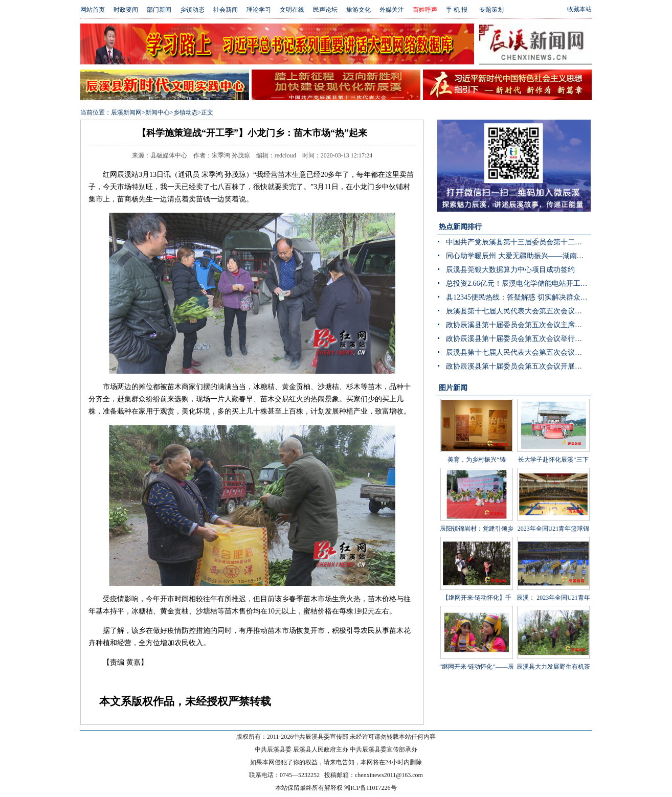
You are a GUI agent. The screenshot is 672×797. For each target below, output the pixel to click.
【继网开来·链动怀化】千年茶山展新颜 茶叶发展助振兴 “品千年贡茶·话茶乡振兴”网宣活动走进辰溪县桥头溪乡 (476, 600)
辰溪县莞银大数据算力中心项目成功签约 (510, 270)
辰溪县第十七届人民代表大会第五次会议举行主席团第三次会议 (518, 352)
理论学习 (259, 10)
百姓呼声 (425, 10)
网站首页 (93, 10)
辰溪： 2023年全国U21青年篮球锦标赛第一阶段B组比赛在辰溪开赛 (553, 584)
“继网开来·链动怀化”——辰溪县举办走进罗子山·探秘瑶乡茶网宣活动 (477, 653)
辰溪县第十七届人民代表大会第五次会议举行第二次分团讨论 (518, 311)
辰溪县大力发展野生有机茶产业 (553, 646)
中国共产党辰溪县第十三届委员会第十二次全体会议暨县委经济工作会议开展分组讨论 (518, 242)
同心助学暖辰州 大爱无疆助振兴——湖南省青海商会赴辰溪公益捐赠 (518, 256)
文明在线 (292, 10)
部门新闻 (159, 10)
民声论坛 (325, 10)
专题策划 (491, 10)
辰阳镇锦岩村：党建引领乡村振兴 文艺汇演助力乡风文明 (477, 515)
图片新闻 (453, 388)
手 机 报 (457, 10)
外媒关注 (392, 10)
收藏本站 (579, 9)
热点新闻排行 (460, 227)
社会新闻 (226, 10)
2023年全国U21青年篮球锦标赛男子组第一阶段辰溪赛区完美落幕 (553, 515)
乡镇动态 (192, 10)
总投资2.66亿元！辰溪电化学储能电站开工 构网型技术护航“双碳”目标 (518, 283)
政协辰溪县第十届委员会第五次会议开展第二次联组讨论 (518, 366)
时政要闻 (126, 10)
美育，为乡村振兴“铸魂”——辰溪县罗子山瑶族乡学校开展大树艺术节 (477, 446)
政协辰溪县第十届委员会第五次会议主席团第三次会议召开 (518, 325)
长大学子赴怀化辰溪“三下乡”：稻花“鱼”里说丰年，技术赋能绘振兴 (553, 446)
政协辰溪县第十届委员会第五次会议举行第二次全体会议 (518, 339)
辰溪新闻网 (126, 112)
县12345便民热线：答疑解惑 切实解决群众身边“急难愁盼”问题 (518, 297)
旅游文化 (359, 10)
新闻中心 (158, 112)
